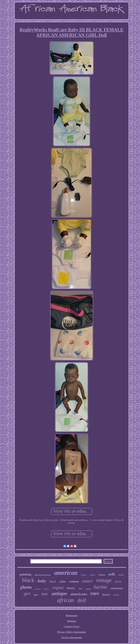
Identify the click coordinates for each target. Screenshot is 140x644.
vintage (104, 580)
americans (79, 594)
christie (116, 595)
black (28, 580)
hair (45, 594)
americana (117, 588)
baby (42, 581)
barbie (100, 587)
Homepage (71, 615)
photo (26, 587)
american (66, 573)
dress (93, 575)
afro (36, 595)
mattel (87, 581)
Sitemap (72, 621)
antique (59, 593)
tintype (84, 575)
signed (88, 589)
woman (74, 581)
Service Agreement (71, 637)
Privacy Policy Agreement (72, 632)
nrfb (112, 574)
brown (106, 595)
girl (27, 594)
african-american (43, 575)
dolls (121, 575)
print (118, 581)
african (66, 600)
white (63, 582)
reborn (102, 575)
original (58, 588)
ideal (53, 581)
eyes (80, 588)
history (71, 588)
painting (25, 574)
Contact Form (71, 626)
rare (95, 593)
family (46, 589)
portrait (38, 589)
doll (82, 600)
